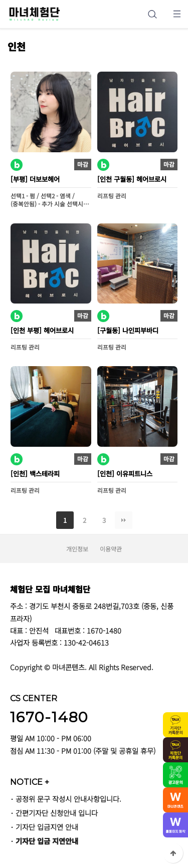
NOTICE (30, 782)
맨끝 (124, 520)
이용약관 (111, 549)
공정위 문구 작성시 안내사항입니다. (68, 799)
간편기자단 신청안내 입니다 (57, 813)
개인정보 (77, 549)
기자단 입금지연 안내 (47, 827)
